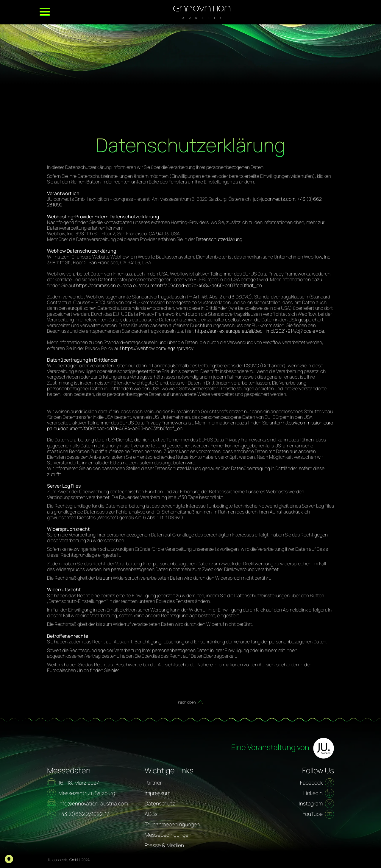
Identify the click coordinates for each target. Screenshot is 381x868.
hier (115, 670)
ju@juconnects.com (274, 199)
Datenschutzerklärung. (220, 239)
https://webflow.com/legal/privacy (158, 348)
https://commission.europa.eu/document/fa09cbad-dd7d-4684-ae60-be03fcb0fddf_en (169, 285)
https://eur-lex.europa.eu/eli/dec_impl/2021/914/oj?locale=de (260, 331)
